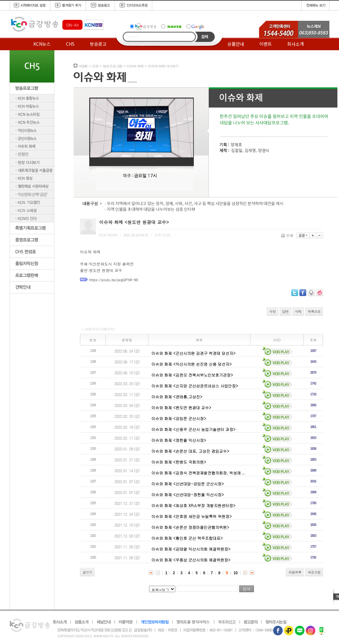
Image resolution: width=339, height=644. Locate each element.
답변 (285, 311)
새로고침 (314, 572)
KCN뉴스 (42, 44)
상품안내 (236, 44)
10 (236, 573)
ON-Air (72, 25)
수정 (272, 311)
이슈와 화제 (135, 66)
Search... (134, 36)
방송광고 (98, 44)
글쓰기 (87, 572)
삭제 (298, 311)
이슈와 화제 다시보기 (163, 66)
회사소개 (296, 44)
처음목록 (295, 572)
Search (205, 37)
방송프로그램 (112, 66)
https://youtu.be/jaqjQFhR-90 (114, 280)
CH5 (70, 44)
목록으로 (314, 311)
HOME (83, 66)
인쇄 (288, 235)
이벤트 (266, 44)
